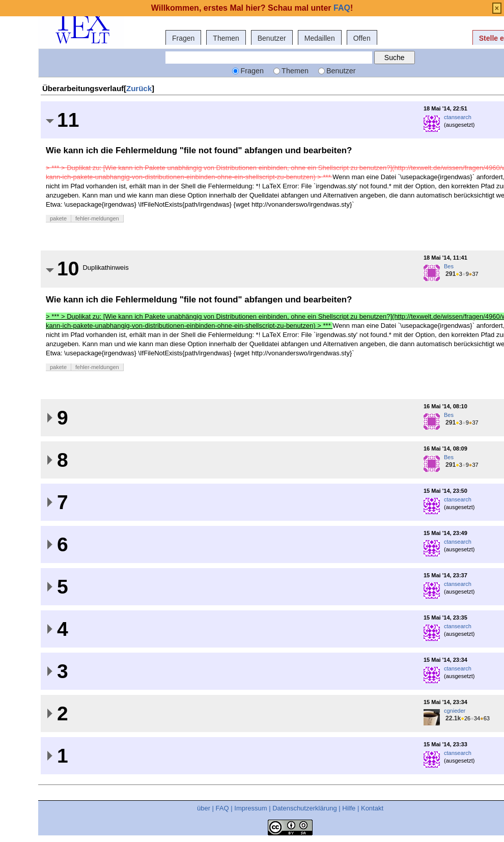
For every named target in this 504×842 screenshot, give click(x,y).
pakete (58, 218)
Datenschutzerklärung (304, 808)
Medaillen (320, 38)
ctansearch (458, 117)
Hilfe (349, 808)
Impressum (250, 808)
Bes (449, 266)
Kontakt (372, 808)
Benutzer (272, 38)
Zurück (139, 88)
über (204, 808)
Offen (362, 38)
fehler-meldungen (97, 218)
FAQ (222, 808)
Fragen (183, 38)
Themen (226, 38)
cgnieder (455, 711)
